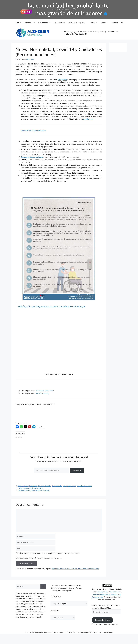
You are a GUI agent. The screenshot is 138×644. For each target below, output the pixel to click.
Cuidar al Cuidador (45, 486)
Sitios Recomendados (84, 486)
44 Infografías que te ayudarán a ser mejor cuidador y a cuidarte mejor (52, 306)
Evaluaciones (45, 23)
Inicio (19, 23)
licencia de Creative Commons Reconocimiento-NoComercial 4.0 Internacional (107, 594)
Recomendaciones (69, 486)
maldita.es (88, 119)
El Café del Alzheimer (45, 391)
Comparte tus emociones (32, 157)
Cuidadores (33, 486)
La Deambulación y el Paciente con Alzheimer (34, 490)
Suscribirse (77, 470)
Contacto (115, 23)
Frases (95, 23)
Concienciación (23, 486)
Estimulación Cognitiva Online (33, 130)
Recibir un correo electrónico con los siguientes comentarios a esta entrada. (49, 553)
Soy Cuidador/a (59, 23)
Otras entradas (57, 486)
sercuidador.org (42, 393)
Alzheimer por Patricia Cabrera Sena (31, 488)
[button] (122, 23)
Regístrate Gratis (102, 620)
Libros (105, 23)
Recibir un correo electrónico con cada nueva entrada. (40, 558)
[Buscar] (43, 586)
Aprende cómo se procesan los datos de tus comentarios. (76, 569)
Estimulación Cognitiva (78, 23)
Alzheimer (31, 23)
